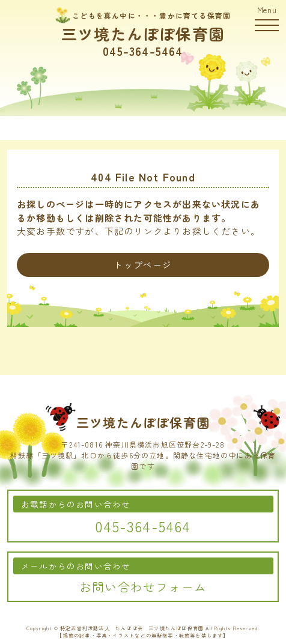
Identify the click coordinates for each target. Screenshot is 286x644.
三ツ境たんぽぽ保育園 (143, 33)
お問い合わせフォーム (143, 587)
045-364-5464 (143, 51)
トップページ (143, 265)
